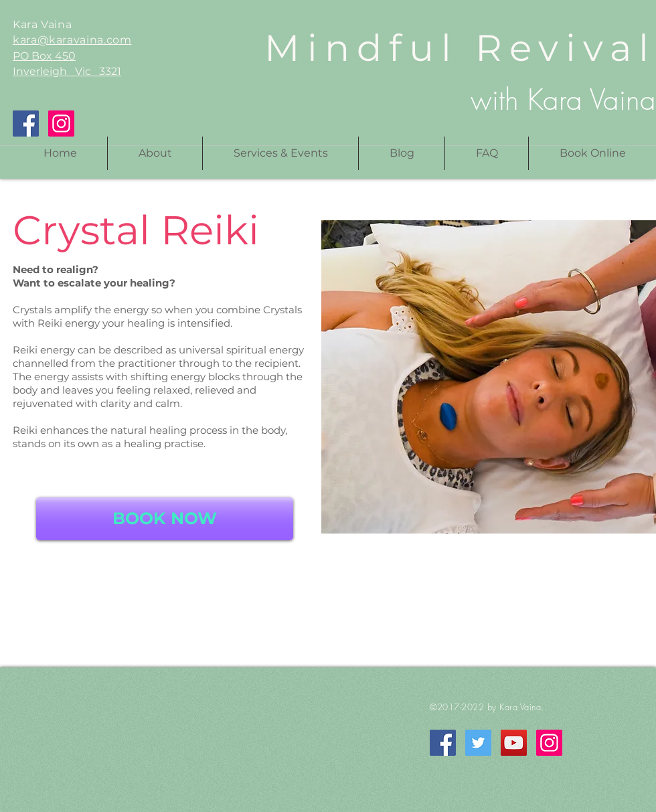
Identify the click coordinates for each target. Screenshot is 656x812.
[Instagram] (61, 124)
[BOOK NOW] (165, 519)
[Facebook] (26, 124)
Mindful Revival (460, 48)
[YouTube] (514, 743)
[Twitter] (478, 743)
